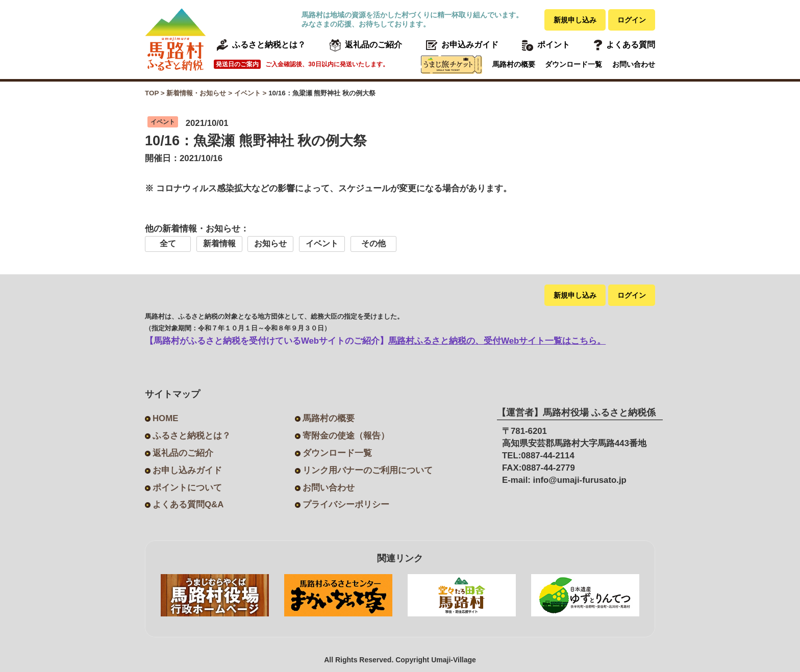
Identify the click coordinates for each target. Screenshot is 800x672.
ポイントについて (187, 488)
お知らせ (270, 243)
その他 (373, 243)
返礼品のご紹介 (183, 453)
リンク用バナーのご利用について (368, 470)
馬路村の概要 (514, 64)
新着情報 (219, 243)
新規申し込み (575, 20)
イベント (322, 243)
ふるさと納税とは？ (192, 436)
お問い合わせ (634, 64)
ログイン (632, 20)
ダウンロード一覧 (573, 64)
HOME (165, 418)
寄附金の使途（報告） (346, 436)
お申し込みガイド (187, 470)
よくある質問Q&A (188, 505)
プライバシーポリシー (346, 505)
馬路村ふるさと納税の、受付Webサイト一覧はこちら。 (497, 341)
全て (168, 243)
